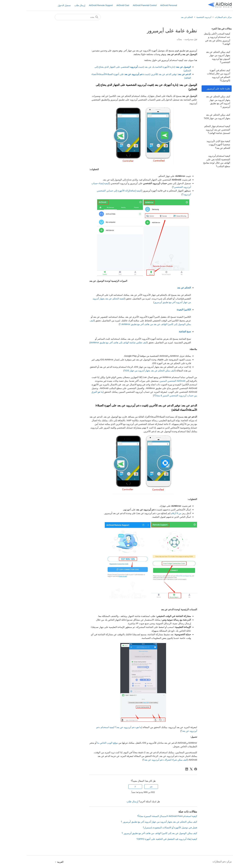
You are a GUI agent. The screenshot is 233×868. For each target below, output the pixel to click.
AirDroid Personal (142, 5)
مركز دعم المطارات (197, 17)
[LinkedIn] (160, 769)
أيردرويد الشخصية (177, 17)
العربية (32, 862)
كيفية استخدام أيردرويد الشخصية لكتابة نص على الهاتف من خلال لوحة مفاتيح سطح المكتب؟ (190, 161)
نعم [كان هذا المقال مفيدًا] (125, 787)
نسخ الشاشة (158, 331)
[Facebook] (169, 769)
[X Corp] (165, 769)
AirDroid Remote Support (74, 5)
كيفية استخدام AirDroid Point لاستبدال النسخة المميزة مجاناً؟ (140, 816)
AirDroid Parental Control (118, 5)
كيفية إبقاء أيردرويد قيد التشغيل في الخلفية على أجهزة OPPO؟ (140, 839)
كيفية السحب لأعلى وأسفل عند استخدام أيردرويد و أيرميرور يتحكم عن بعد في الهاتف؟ (190, 39)
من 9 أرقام (150, 513)
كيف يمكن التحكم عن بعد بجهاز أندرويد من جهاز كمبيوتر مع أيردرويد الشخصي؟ (191, 57)
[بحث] (51, 17)
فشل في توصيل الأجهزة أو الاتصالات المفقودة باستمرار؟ (143, 828)
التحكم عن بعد (160, 17)
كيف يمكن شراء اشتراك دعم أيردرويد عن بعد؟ (139, 760)
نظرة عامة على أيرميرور (192, 88)
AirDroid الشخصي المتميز (146, 381)
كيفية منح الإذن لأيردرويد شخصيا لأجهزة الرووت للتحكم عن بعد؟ (192, 145)
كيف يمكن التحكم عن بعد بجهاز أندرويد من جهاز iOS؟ (190, 116)
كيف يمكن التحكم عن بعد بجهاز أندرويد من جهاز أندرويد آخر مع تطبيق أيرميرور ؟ (191, 102)
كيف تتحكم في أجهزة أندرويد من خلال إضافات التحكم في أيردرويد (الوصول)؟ (192, 75)
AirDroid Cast (96, 5)
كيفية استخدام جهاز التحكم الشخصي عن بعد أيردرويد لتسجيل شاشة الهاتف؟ (191, 130)
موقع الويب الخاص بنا (81, 743)
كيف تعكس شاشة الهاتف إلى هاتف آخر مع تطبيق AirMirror (92, 342)
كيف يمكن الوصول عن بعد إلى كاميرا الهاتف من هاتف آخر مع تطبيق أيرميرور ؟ (133, 833)
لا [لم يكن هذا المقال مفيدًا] (108, 787)
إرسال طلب (53, 5)
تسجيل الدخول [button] (38, 5)
